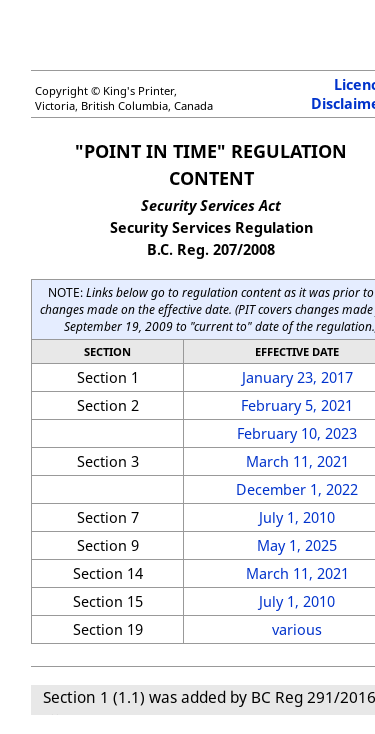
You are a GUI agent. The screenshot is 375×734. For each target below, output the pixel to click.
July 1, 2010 (297, 517)
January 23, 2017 (297, 377)
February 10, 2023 (297, 433)
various (297, 629)
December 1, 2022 (297, 489)
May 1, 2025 (297, 545)
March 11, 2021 (297, 461)
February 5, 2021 (297, 405)
